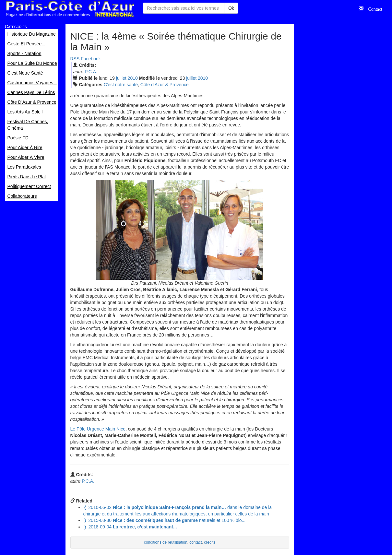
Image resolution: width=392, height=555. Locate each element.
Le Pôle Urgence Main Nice (98, 429)
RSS (75, 59)
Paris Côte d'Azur (70, 9)
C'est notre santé (121, 85)
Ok (231, 8)
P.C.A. (91, 72)
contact (196, 542)
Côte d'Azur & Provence (165, 85)
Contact (373, 8)
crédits (210, 542)
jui (121, 78)
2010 (133, 78)
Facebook (91, 59)
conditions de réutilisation (166, 542)
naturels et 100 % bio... (165, 520)
